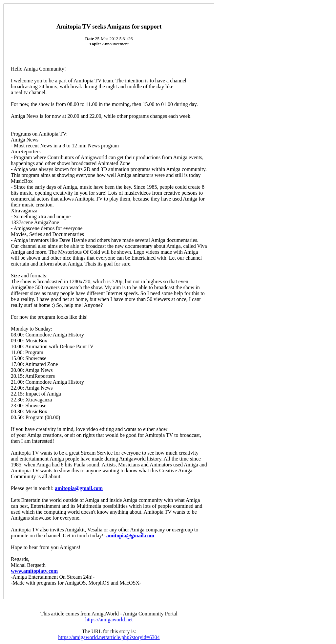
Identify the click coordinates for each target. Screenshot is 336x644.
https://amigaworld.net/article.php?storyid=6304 (109, 637)
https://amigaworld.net (109, 620)
